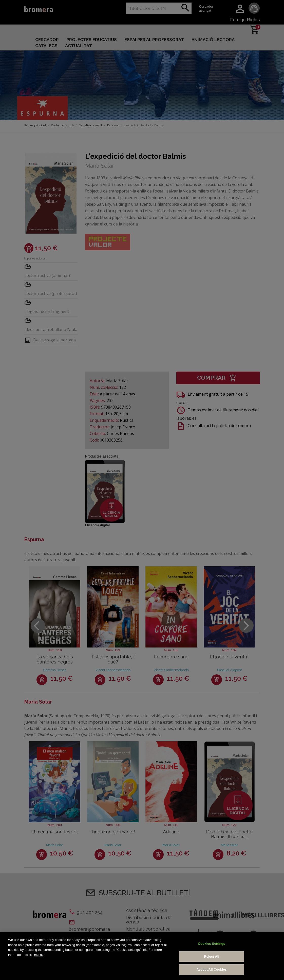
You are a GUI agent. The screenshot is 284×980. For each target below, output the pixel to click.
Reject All (212, 957)
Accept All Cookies (212, 969)
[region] (142, 956)
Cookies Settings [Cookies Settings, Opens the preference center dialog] (212, 944)
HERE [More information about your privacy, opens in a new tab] (39, 955)
